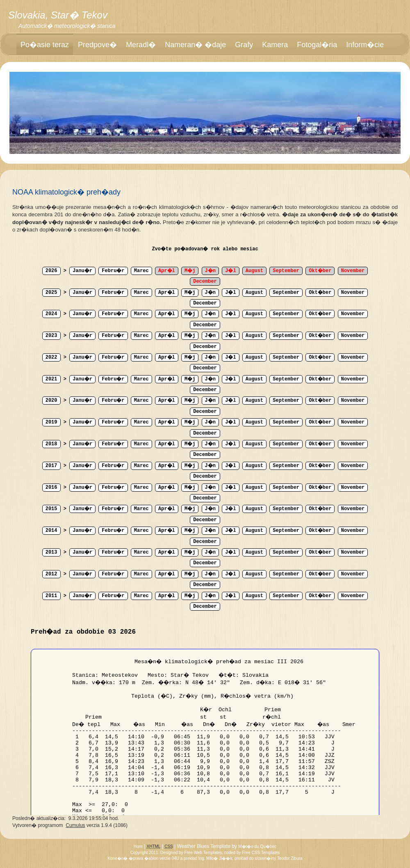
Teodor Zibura (290, 858)
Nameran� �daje (195, 45)
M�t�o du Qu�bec (257, 846)
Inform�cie (365, 45)
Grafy (244, 45)
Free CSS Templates (261, 853)
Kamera (275, 45)
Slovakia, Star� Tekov (58, 15)
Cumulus (75, 825)
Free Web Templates (203, 853)
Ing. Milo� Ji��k (215, 858)
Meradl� (141, 45)
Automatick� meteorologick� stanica (67, 26)
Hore (138, 846)
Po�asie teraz (45, 45)
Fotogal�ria (317, 45)
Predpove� (97, 45)
